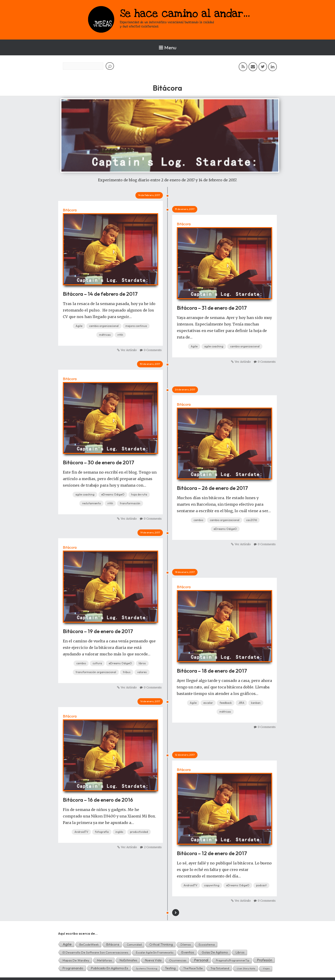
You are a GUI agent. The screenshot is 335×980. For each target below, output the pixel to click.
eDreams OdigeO (113, 494)
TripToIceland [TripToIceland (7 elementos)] (220, 968)
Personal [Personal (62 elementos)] (201, 960)
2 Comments (153, 847)
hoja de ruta (139, 494)
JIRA (241, 703)
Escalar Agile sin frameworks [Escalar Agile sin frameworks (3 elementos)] (155, 952)
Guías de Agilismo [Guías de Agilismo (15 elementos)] (215, 952)
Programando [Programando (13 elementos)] (73, 968)
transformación (130, 503)
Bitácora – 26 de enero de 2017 (212, 488)
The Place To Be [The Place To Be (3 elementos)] (193, 968)
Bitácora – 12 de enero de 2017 (212, 853)
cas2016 (251, 520)
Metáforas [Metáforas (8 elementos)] (104, 960)
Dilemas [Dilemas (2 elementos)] (186, 945)
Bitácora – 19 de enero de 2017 (98, 631)
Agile (79, 326)
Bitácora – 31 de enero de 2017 (212, 308)
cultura (97, 663)
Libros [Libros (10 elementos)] (240, 952)
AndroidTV (81, 832)
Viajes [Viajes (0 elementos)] (266, 968)
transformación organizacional (96, 672)
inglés (119, 832)
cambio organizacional (104, 326)
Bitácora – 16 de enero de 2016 (98, 800)
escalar (208, 703)
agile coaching (214, 346)
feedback (226, 703)
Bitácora (70, 210)
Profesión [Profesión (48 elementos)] (265, 960)
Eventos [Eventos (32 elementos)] (188, 952)
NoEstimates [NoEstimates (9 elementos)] (128, 960)
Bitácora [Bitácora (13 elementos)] (113, 944)
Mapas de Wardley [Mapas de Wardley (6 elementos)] (76, 960)
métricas (105, 335)
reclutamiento (91, 503)
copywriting (212, 885)
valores (142, 672)
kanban (256, 703)
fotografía (102, 832)
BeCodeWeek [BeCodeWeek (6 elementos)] (89, 944)
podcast (261, 885)
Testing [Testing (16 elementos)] (170, 968)
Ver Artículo (129, 350)
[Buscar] (110, 66)
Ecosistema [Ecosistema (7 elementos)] (207, 944)
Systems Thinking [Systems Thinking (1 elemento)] (147, 968)
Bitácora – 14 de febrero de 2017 (100, 294)
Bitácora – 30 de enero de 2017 (99, 462)
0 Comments (153, 350)
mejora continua (136, 326)
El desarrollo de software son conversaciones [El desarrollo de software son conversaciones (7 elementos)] (95, 952)
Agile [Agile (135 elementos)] (67, 944)
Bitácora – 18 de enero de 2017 (212, 671)
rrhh (120, 335)
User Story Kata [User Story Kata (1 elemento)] (246, 968)
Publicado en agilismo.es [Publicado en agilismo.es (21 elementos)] (110, 968)
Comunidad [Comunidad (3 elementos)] (134, 945)
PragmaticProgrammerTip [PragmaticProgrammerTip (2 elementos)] (233, 960)
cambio (198, 520)
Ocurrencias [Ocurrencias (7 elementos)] (178, 960)
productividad (139, 832)
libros (142, 663)
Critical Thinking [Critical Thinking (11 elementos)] (161, 944)
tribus (127, 672)
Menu (168, 47)
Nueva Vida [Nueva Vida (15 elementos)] (153, 960)
